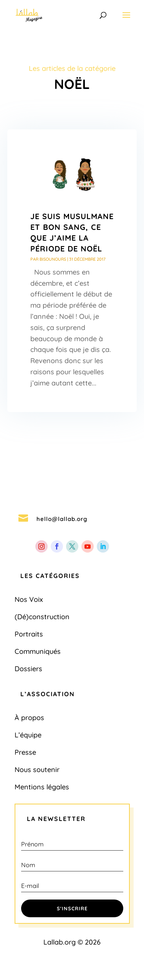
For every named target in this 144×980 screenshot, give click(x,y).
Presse (25, 752)
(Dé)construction (42, 617)
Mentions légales (42, 787)
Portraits (29, 634)
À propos (29, 718)
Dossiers (28, 669)
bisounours (53, 259)
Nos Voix (29, 599)
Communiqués (38, 651)
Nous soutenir (37, 770)
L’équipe (28, 735)
